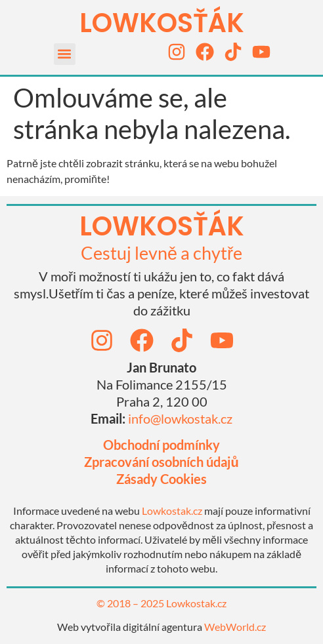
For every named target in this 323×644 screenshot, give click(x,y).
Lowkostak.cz (172, 511)
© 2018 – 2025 (131, 603)
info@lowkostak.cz (180, 418)
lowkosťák (162, 226)
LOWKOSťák (162, 23)
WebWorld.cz (235, 627)
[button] (65, 54)
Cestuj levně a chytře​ (161, 253)
